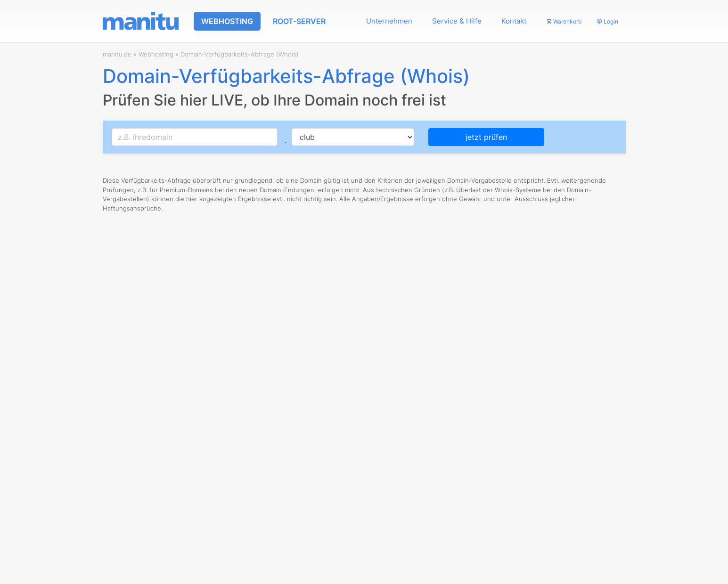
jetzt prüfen (486, 137)
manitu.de (117, 54)
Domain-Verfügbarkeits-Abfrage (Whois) (240, 54)
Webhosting (156, 54)
